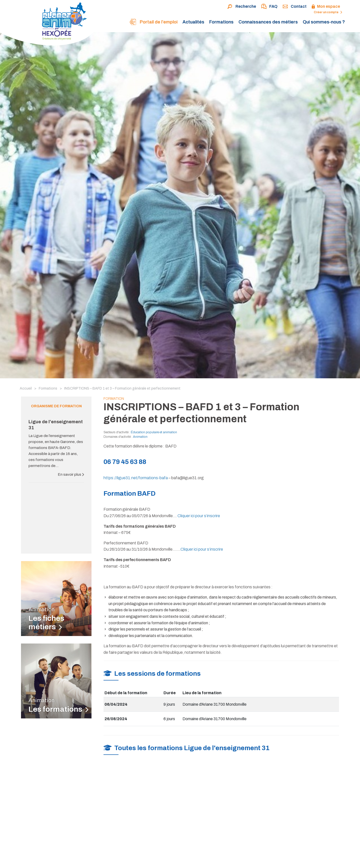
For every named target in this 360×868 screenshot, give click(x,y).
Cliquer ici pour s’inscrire (199, 516)
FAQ (269, 7)
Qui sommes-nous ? (324, 22)
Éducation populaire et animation (154, 432)
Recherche (242, 7)
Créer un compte (328, 12)
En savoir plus (71, 474)
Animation (140, 437)
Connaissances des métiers (268, 22)
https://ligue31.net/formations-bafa (136, 478)
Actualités (193, 22)
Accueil (26, 388)
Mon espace (326, 7)
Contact (294, 7)
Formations (221, 22)
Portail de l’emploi (153, 22)
